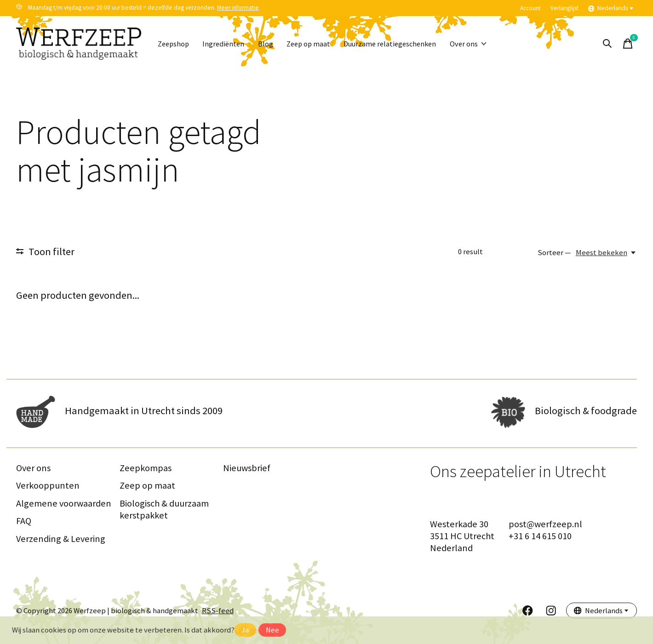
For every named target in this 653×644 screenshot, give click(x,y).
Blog (271, 44)
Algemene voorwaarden (64, 503)
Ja (245, 630)
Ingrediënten (227, 44)
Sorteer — (554, 253)
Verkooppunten (48, 485)
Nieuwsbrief (247, 468)
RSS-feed (218, 611)
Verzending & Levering (61, 539)
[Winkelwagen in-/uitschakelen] (628, 44)
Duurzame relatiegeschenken (401, 44)
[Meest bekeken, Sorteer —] (606, 253)
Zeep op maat (315, 44)
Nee (272, 630)
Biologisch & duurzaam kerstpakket (164, 509)
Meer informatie (238, 8)
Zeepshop (175, 44)
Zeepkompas (146, 468)
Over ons (482, 44)
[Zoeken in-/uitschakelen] (607, 44)
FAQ (24, 521)
